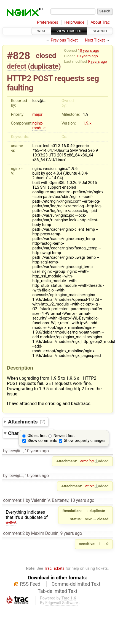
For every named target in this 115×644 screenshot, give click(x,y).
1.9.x (87, 123)
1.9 (86, 115)
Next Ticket (95, 40)
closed (46, 56)
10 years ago (88, 50)
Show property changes (85, 441)
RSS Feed (30, 584)
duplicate (44, 66)
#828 (18, 56)
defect (17, 66)
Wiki (41, 31)
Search (100, 31)
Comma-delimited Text (76, 584)
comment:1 (14, 500)
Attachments (27, 421)
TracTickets (54, 569)
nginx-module (39, 126)
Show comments (42, 441)
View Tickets (69, 31)
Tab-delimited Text (58, 591)
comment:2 (14, 533)
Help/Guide (74, 22)
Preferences (48, 22)
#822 (11, 523)
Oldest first (37, 436)
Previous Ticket (64, 40)
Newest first (64, 436)
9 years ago (97, 61)
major (37, 115)
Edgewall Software (62, 603)
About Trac (100, 22)
